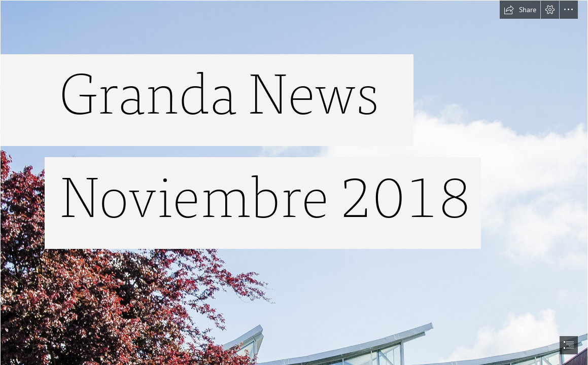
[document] (294, 182)
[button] (520, 10)
